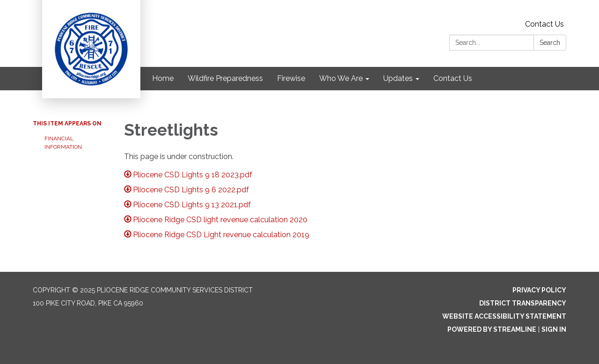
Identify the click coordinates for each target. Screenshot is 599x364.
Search (550, 43)
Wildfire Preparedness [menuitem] (225, 78)
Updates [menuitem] (398, 78)
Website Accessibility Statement (504, 316)
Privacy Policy (539, 290)
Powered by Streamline (492, 329)
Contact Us (544, 24)
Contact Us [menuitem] (453, 78)
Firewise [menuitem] (291, 78)
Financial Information (63, 143)
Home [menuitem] (163, 78)
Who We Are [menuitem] (341, 78)
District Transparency (523, 303)
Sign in (554, 329)
